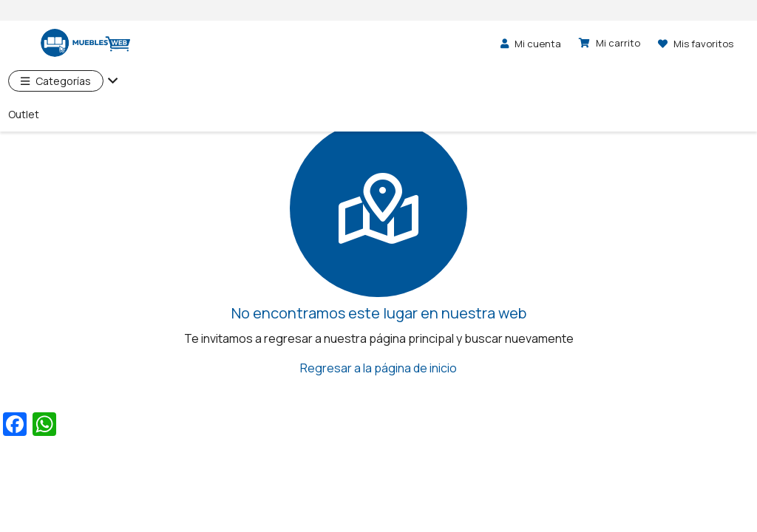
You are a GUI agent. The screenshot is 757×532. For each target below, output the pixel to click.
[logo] (74, 43)
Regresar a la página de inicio (378, 368)
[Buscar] (426, 43)
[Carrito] (610, 43)
